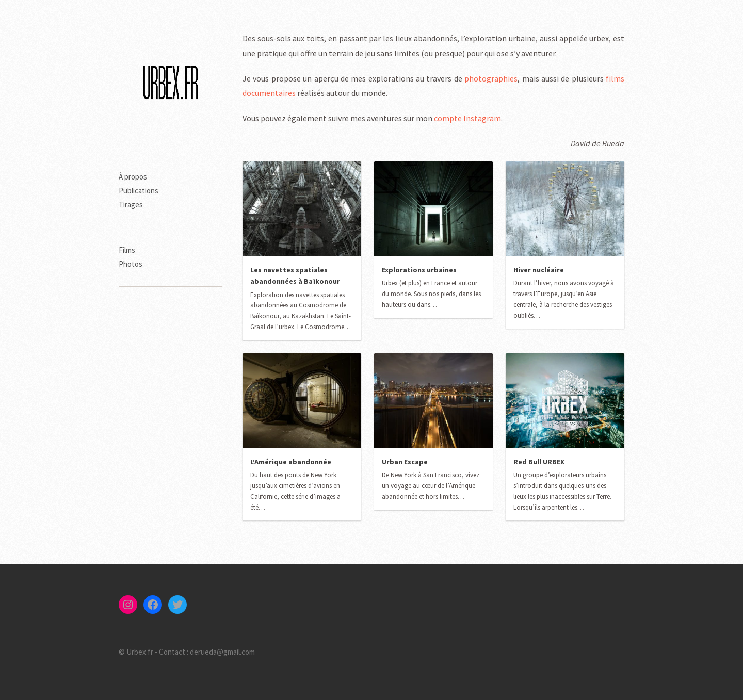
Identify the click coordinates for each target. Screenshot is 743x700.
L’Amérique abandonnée (291, 462)
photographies (491, 78)
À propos (133, 177)
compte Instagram (467, 118)
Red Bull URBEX (539, 462)
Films (127, 250)
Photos (131, 264)
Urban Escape (405, 462)
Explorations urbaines (419, 270)
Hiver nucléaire (539, 270)
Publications (139, 191)
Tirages (131, 205)
